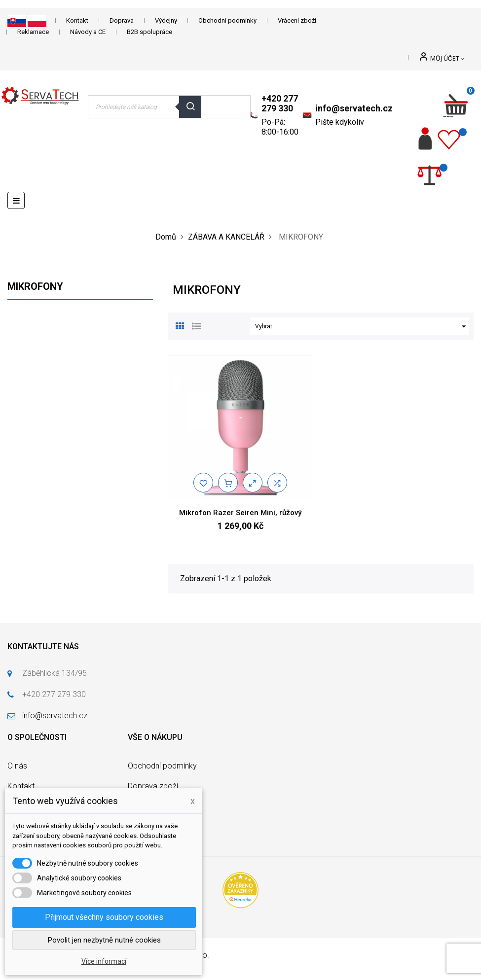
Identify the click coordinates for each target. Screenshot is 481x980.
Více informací (104, 961)
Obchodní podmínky (227, 20)
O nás (17, 766)
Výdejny (166, 20)
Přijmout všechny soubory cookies (104, 917)
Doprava (122, 20)
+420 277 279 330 (280, 103)
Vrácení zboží (297, 20)
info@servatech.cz (354, 108)
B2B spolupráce (149, 32)
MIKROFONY (35, 286)
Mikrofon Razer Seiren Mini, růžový (240, 513)
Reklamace (33, 32)
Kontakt (77, 20)
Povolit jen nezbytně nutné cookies (104, 940)
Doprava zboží (153, 786)
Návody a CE (88, 32)
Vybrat (362, 326)
